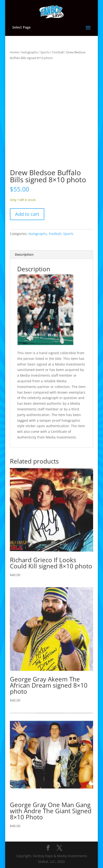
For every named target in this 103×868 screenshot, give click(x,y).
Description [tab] (24, 254)
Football (58, 52)
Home (14, 52)
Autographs (29, 52)
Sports (45, 52)
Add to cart (27, 214)
